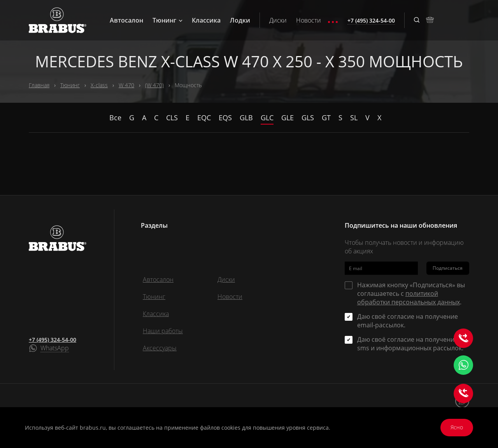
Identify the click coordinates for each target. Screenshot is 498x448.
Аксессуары (160, 348)
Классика (206, 20)
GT (326, 118)
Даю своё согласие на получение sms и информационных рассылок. (410, 344)
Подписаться (448, 268)
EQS (225, 118)
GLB (246, 118)
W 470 (126, 85)
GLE (288, 118)
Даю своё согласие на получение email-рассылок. (408, 321)
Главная (39, 85)
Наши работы (163, 331)
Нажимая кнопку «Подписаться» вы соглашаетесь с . (411, 293)
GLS (308, 118)
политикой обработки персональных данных (409, 298)
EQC (204, 118)
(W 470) (154, 85)
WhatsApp (55, 348)
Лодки (240, 20)
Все (115, 118)
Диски (278, 20)
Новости (309, 20)
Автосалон (126, 20)
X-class (99, 85)
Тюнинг (167, 20)
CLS (172, 118)
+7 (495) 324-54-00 (53, 340)
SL (354, 118)
